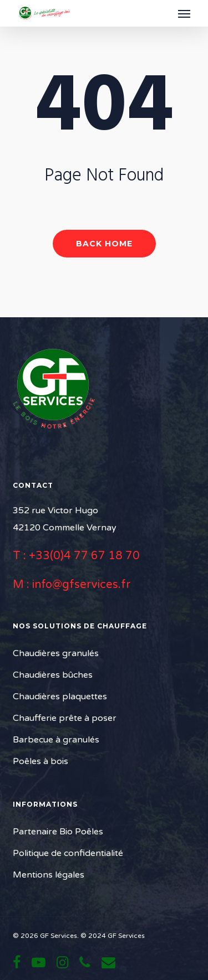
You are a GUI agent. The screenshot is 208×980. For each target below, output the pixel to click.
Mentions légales (49, 875)
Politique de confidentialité (68, 853)
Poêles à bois (40, 761)
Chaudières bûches (53, 675)
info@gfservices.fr (81, 585)
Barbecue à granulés (56, 740)
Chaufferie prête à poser (65, 718)
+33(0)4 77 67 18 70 (84, 556)
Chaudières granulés (56, 653)
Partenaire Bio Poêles (58, 832)
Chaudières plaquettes (60, 697)
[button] (184, 13)
